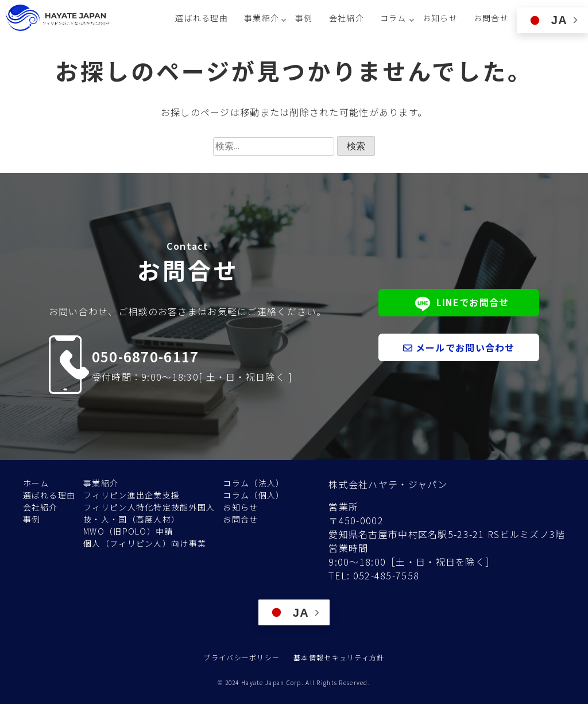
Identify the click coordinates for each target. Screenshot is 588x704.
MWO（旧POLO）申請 (128, 531)
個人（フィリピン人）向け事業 (145, 543)
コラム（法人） (254, 483)
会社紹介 (347, 18)
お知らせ (440, 18)
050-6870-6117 (146, 356)
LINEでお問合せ (459, 303)
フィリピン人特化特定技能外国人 (149, 507)
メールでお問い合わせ (459, 347)
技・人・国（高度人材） (131, 519)
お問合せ (491, 18)
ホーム (36, 483)
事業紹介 (101, 483)
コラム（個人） (254, 495)
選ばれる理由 (202, 18)
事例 (304, 18)
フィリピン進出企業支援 (131, 495)
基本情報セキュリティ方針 (339, 657)
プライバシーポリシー (241, 657)
